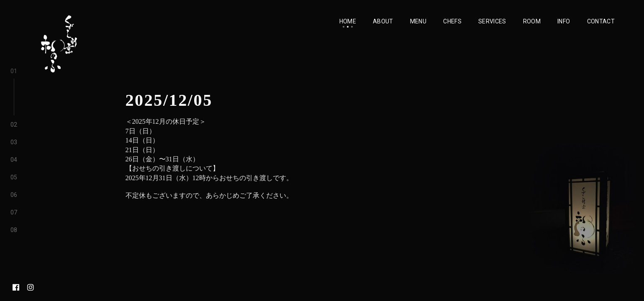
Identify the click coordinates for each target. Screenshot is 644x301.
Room (532, 21)
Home (348, 21)
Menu (418, 21)
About (383, 21)
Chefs (452, 21)
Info (564, 21)
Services (492, 21)
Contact (601, 21)
